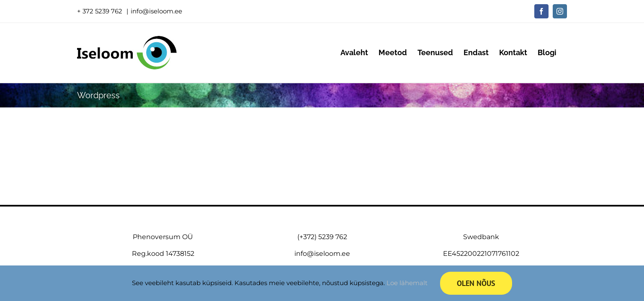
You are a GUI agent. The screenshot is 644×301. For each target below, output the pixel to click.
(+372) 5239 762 (322, 237)
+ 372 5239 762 (100, 11)
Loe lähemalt (407, 283)
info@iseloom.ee (156, 11)
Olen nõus (476, 283)
